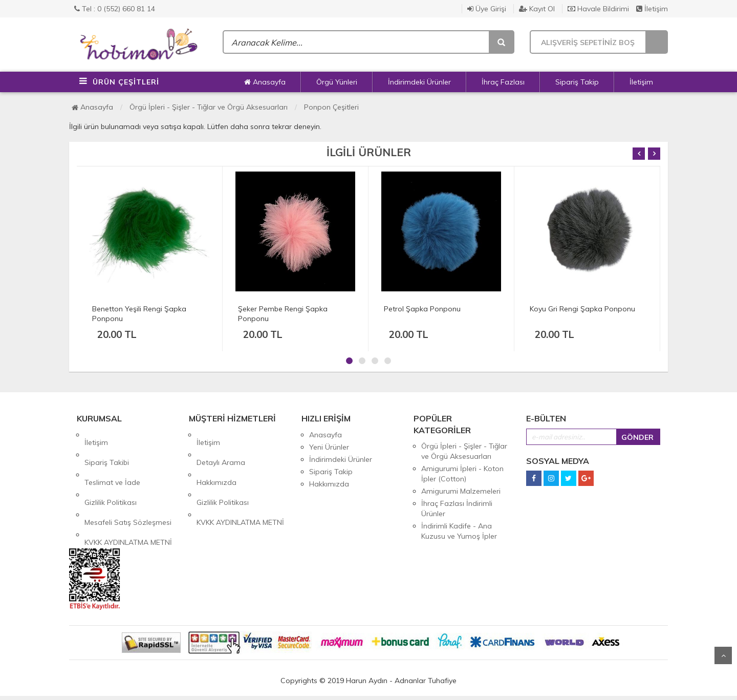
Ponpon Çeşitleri (331, 107)
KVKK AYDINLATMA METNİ (128, 496)
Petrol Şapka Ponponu (422, 309)
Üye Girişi (487, 9)
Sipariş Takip (577, 82)
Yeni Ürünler (329, 447)
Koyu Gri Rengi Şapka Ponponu (582, 309)
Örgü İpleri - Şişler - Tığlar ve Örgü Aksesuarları (209, 107)
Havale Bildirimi (598, 9)
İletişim (652, 9)
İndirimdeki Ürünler (419, 82)
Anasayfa (265, 82)
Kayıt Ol (537, 9)
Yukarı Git (723, 655)
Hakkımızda (216, 459)
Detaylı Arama (221, 447)
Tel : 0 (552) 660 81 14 (115, 9)
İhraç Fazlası (503, 82)
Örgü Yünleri (337, 82)
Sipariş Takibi (107, 447)
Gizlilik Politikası (111, 472)
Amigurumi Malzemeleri (461, 491)
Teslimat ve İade (112, 459)
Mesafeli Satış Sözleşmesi (128, 484)
